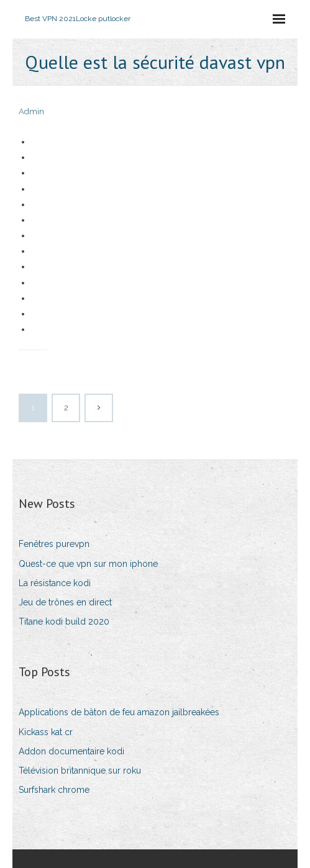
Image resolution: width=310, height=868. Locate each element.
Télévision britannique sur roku (80, 771)
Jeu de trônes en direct (65, 602)
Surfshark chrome (54, 790)
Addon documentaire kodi (71, 751)
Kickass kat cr (46, 732)
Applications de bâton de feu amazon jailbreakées (119, 712)
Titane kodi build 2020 (64, 622)
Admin (31, 111)
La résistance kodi (55, 583)
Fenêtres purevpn (54, 544)
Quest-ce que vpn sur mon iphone (88, 564)
